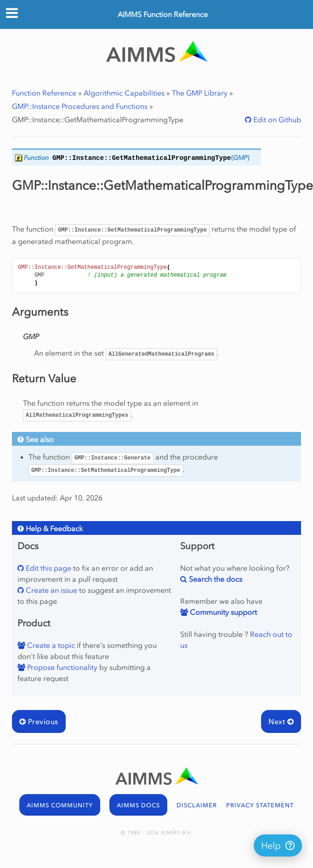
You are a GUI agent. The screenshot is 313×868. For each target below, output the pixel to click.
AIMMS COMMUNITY (60, 805)
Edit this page (48, 568)
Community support (222, 612)
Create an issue (51, 590)
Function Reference (44, 93)
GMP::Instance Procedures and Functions (80, 106)
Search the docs (215, 579)
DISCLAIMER (197, 805)
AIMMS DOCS (138, 805)
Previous (39, 721)
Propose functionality (61, 667)
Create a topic (50, 645)
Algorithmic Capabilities (124, 93)
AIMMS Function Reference (163, 14)
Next (281, 721)
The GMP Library (200, 93)
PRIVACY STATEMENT (260, 805)
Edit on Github (276, 119)
